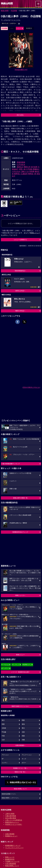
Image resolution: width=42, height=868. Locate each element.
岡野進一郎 (32, 174)
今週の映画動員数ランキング (11, 464)
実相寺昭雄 (21, 162)
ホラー (24, 763)
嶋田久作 (27, 167)
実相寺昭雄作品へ (20, 271)
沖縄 (23, 740)
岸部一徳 (22, 169)
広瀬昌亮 (24, 174)
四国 (23, 736)
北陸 (23, 732)
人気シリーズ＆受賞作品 (14, 820)
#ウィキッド (16, 665)
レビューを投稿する (20, 240)
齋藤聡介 (36, 169)
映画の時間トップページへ (10, 798)
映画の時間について (20, 789)
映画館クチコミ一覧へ (20, 768)
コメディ (5, 763)
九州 (3, 740)
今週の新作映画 (11, 816)
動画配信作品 (10, 859)
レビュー (19, 28)
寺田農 (32, 171)
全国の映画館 (10, 834)
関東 (23, 720)
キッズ (24, 759)
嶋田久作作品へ (20, 311)
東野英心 (17, 174)
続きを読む (20, 115)
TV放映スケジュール (12, 861)
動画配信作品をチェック (20, 532)
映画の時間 (5, 11)
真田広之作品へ (20, 291)
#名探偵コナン (27, 665)
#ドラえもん (5, 665)
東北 (23, 728)
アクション (5, 755)
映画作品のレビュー (12, 822)
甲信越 (4, 732)
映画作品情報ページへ (9, 794)
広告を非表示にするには (31, 387)
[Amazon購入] (21, 70)
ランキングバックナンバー (14, 848)
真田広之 (20, 167)
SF (3, 759)
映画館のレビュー (11, 836)
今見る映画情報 (11, 864)
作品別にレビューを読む (14, 824)
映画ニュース (10, 857)
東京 (3, 720)
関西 (3, 724)
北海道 (4, 728)
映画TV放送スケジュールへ (20, 706)
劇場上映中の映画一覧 (20, 498)
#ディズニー (5, 668)
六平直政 (29, 169)
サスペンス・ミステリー (9, 23)
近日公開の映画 (11, 818)
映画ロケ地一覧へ (20, 772)
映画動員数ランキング (13, 846)
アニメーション (27, 755)
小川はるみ (16, 171)
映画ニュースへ (20, 595)
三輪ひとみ (25, 171)
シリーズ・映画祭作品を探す (20, 672)
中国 (3, 736)
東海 (23, 724)
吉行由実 (34, 167)
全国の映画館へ (20, 745)
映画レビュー (20, 655)
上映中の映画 (10, 814)
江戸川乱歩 (21, 165)
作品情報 (14, 11)
